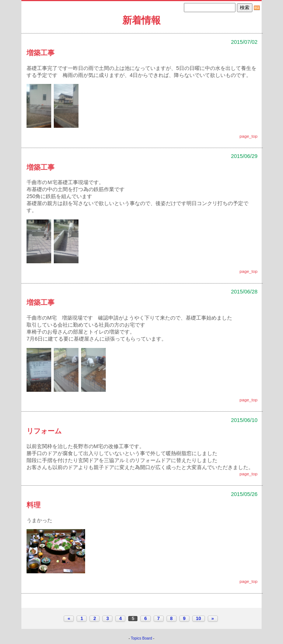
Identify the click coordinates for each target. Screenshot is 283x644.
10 (199, 619)
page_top (249, 136)
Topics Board (141, 638)
